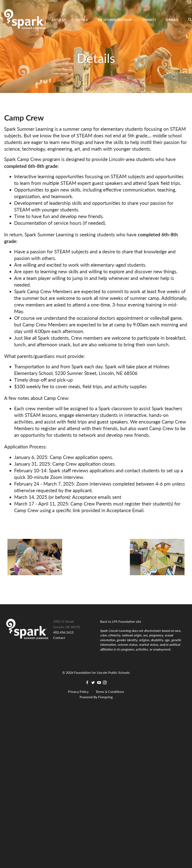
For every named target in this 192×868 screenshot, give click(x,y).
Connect (149, 20)
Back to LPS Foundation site (121, 621)
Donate (172, 20)
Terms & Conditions (110, 692)
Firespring (105, 697)
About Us (59, 20)
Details (82, 20)
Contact (59, 638)
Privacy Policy (78, 692)
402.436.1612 (63, 632)
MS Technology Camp (115, 20)
